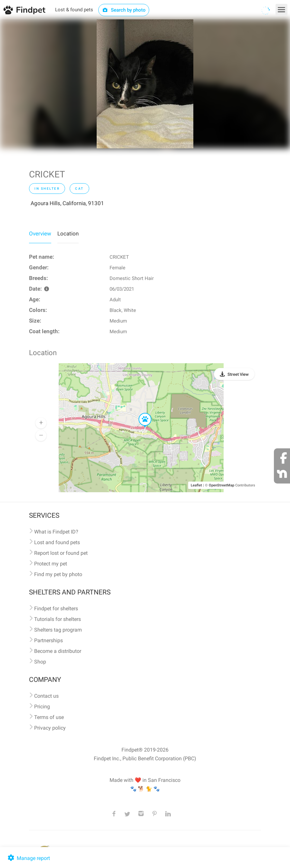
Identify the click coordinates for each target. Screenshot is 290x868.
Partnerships (48, 640)
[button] (140, 413)
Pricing (42, 707)
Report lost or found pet (61, 553)
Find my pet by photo (58, 574)
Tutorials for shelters (58, 619)
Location (68, 234)
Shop (40, 662)
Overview (40, 234)
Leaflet (196, 485)
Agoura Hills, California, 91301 (67, 203)
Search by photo (124, 10)
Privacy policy (50, 728)
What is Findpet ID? (56, 532)
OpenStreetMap (222, 485)
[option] (145, 84)
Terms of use (49, 717)
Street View (238, 374)
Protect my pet (51, 564)
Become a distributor (58, 651)
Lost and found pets (57, 542)
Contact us (46, 696)
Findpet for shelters (56, 609)
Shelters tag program (58, 630)
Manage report (28, 858)
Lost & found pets (74, 10)
